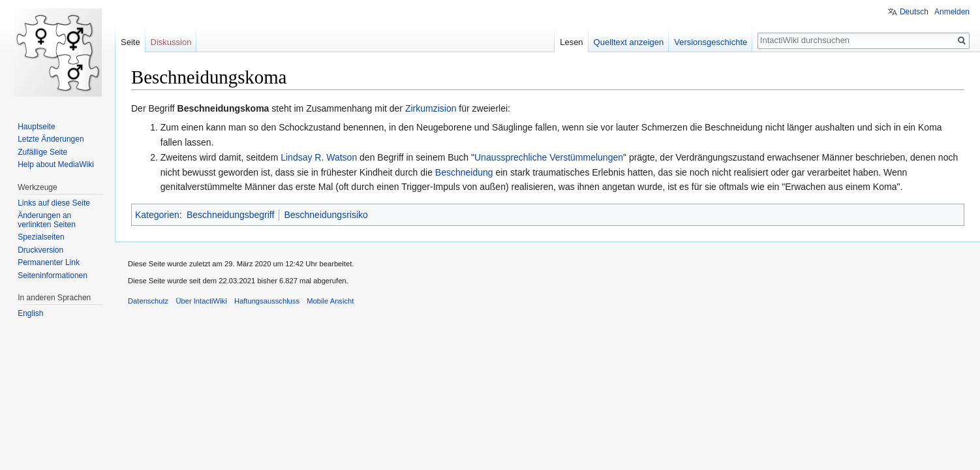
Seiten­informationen (53, 275)
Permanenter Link (49, 262)
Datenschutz (148, 301)
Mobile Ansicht (330, 301)
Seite (130, 42)
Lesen (571, 42)
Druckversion (40, 250)
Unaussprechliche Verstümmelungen (549, 157)
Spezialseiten (41, 237)
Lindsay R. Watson (319, 157)
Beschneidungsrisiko (326, 215)
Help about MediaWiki (56, 164)
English (30, 313)
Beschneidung (464, 172)
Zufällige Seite (42, 152)
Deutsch (914, 12)
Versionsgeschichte (711, 42)
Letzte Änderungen (51, 139)
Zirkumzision (431, 108)
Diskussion (171, 42)
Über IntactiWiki (201, 301)
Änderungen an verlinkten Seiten (47, 220)
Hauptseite (36, 127)
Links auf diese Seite (54, 203)
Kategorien (157, 215)
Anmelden (952, 12)
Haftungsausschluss (267, 301)
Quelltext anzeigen (629, 42)
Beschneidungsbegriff (230, 215)
